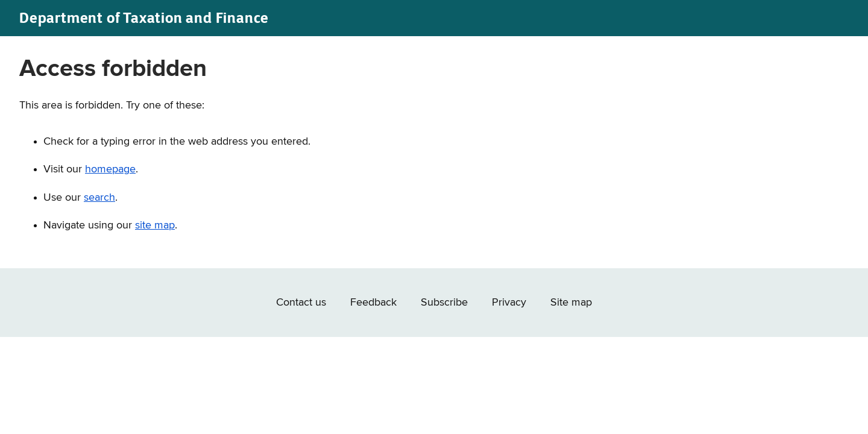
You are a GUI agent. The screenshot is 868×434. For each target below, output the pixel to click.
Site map (571, 303)
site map (155, 225)
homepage (110, 169)
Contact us (301, 303)
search (99, 198)
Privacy (509, 303)
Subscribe (444, 303)
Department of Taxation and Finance (144, 18)
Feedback (373, 303)
